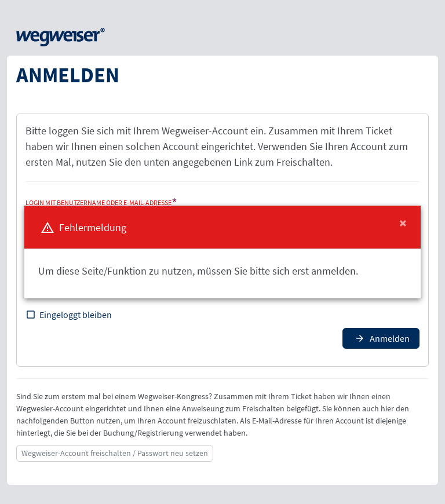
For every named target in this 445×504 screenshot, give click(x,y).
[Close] (403, 223)
